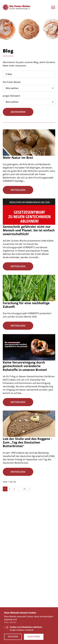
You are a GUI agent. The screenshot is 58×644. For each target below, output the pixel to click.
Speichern (13, 637)
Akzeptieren (34, 637)
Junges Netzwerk (11, 96)
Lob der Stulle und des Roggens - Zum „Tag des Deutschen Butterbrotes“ (27, 442)
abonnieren (18, 112)
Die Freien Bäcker (12, 82)
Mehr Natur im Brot (18, 157)
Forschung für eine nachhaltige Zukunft (26, 305)
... (19, 489)
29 (25, 489)
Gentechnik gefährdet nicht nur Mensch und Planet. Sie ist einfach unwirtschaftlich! (29, 230)
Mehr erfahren (10, 622)
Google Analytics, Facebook (26, 629)
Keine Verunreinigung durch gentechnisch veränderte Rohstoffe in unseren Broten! (25, 366)
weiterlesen (18, 190)
